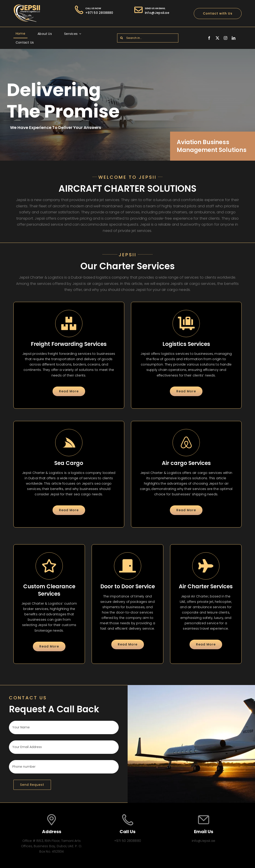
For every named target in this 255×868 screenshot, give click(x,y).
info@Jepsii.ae (157, 13)
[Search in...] (148, 38)
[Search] (122, 38)
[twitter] (217, 38)
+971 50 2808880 (99, 13)
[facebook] (209, 38)
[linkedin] (234, 38)
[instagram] (225, 38)
